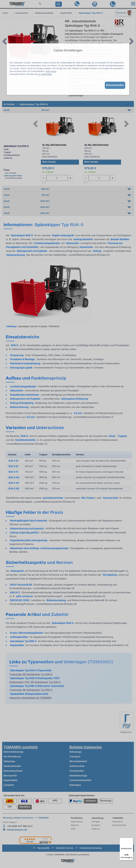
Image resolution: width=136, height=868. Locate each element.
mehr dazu (51, 71)
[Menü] (131, 840)
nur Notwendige (45, 74)
